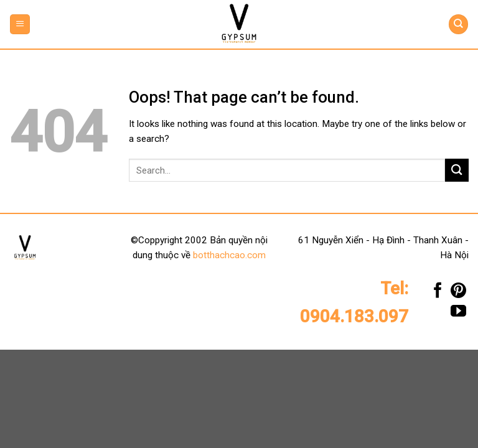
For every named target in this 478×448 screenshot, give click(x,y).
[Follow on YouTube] (458, 314)
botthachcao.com (229, 255)
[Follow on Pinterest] (458, 293)
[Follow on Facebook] (438, 293)
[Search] (458, 24)
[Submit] (457, 170)
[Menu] (20, 24)
